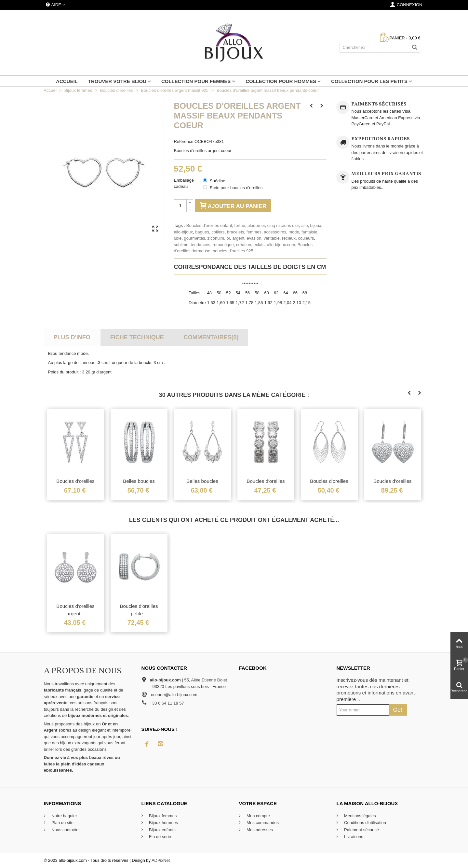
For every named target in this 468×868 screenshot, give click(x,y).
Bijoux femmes (162, 816)
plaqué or (256, 225)
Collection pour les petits (369, 81)
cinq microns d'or (283, 225)
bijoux (316, 225)
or (228, 238)
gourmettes (195, 238)
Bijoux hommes (163, 823)
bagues (202, 232)
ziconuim (216, 238)
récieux (289, 238)
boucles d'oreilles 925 (233, 251)
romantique (223, 245)
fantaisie (309, 232)
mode (294, 232)
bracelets (236, 232)
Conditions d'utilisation (365, 823)
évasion (254, 238)
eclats (259, 245)
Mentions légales (360, 816)
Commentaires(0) (211, 337)
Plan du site (62, 823)
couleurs (306, 238)
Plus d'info (72, 337)
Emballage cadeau (184, 183)
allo (304, 225)
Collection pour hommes (281, 81)
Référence (183, 141)
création (244, 245)
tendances (201, 245)
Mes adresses (259, 830)
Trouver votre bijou (117, 81)
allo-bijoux (183, 232)
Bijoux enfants (162, 830)
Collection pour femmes (196, 81)
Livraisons (353, 837)
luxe (178, 238)
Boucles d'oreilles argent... (75, 610)
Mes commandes (262, 823)
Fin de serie (160, 837)
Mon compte (258, 816)
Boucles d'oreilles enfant (209, 225)
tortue (240, 225)
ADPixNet (161, 860)
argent (238, 238)
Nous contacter (65, 830)
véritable (272, 238)
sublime (181, 245)
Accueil (67, 81)
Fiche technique (137, 337)
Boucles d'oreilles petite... (139, 610)
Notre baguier (64, 816)
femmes (254, 232)
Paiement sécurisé (361, 830)
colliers (218, 232)
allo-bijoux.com (281, 245)
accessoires (275, 232)
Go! (398, 710)
